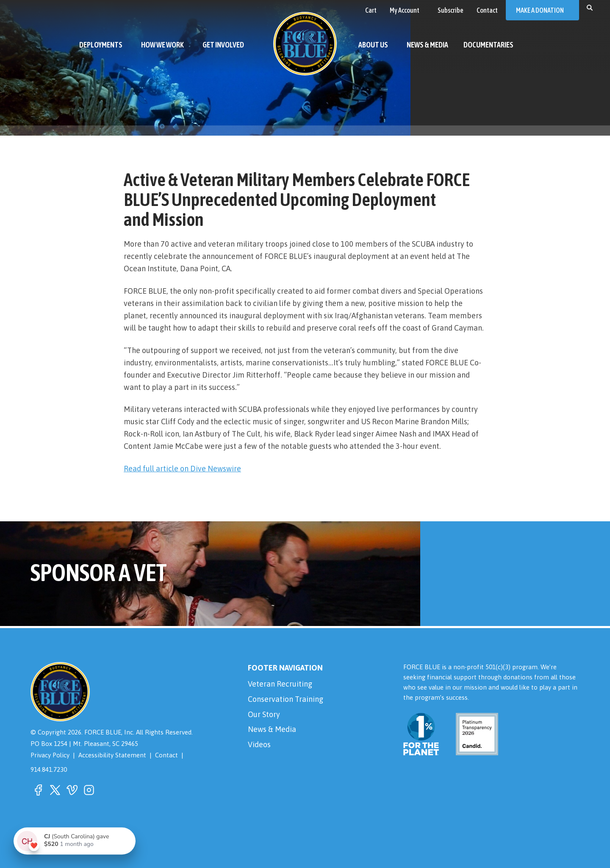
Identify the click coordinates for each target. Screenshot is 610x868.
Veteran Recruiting (280, 684)
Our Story (264, 715)
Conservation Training (286, 700)
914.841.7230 (49, 769)
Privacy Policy (50, 755)
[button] (590, 7)
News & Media (272, 730)
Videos (259, 745)
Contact (167, 755)
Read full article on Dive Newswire (183, 469)
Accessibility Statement (113, 755)
